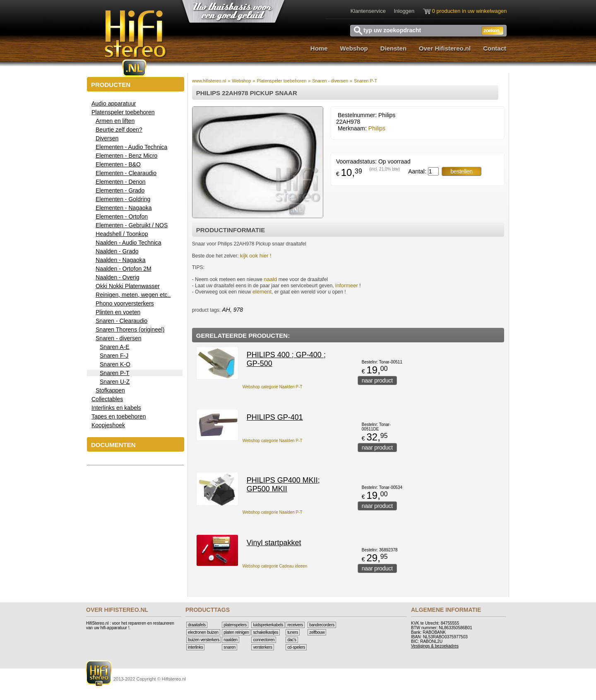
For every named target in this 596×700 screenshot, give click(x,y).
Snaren (230, 647)
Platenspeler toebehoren (281, 81)
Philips (377, 128)
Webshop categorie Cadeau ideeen (275, 566)
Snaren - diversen (330, 81)
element (262, 292)
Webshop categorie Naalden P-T (273, 387)
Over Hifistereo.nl (445, 48)
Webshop (354, 48)
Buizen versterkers (204, 640)
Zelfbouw (317, 632)
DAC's (292, 640)
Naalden (231, 640)
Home (319, 48)
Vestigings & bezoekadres (435, 646)
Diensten (393, 48)
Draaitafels (197, 625)
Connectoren (264, 640)
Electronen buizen (203, 632)
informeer (347, 285)
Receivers (295, 625)
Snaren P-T (365, 81)
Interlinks (195, 647)
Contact (495, 48)
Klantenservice (368, 11)
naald (271, 279)
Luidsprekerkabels (268, 625)
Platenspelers (235, 625)
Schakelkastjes (266, 632)
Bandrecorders (322, 625)
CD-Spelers (296, 647)
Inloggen (404, 11)
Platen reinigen (236, 632)
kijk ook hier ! (256, 256)
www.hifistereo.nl (209, 81)
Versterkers (262, 647)
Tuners (293, 632)
